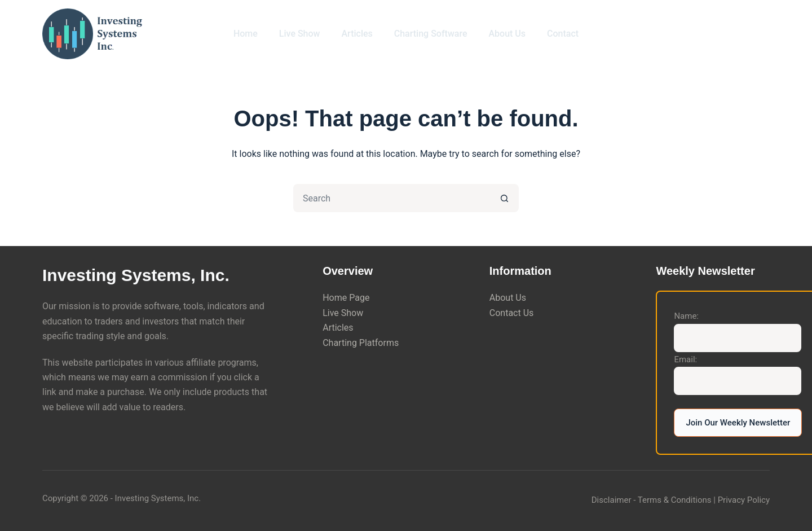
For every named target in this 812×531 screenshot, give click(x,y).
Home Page (346, 298)
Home (246, 34)
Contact (563, 34)
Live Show (300, 34)
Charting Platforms (361, 343)
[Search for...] (392, 198)
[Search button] (505, 198)
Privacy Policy (744, 500)
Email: (685, 359)
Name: (686, 316)
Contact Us (512, 313)
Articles (357, 34)
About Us (507, 34)
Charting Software (431, 34)
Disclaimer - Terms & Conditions (652, 500)
